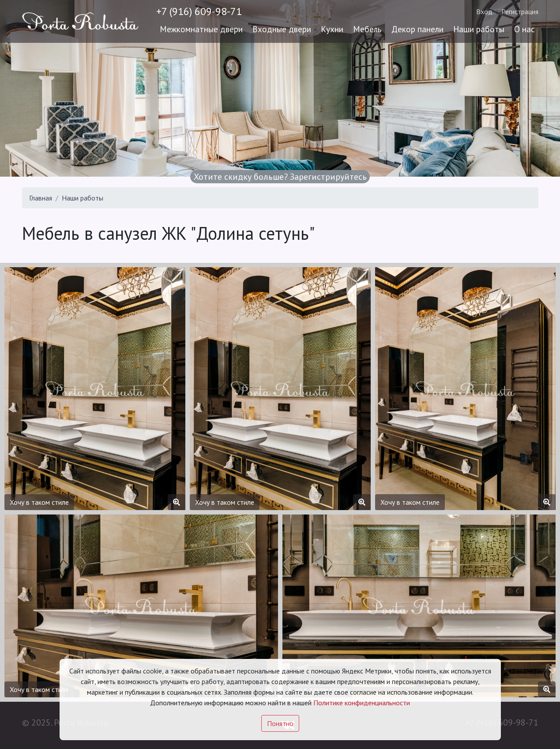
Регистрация (520, 11)
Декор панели (417, 29)
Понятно (280, 723)
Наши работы (479, 29)
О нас (524, 29)
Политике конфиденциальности (362, 703)
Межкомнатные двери (201, 29)
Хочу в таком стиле (39, 502)
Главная (41, 198)
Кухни (332, 29)
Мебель (367, 29)
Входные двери (282, 29)
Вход (484, 11)
